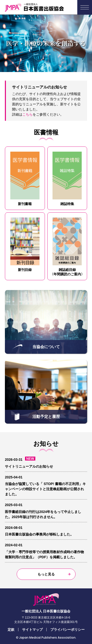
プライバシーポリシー (67, 630)
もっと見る (46, 574)
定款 (11, 630)
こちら (27, 114)
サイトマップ (32, 630)
